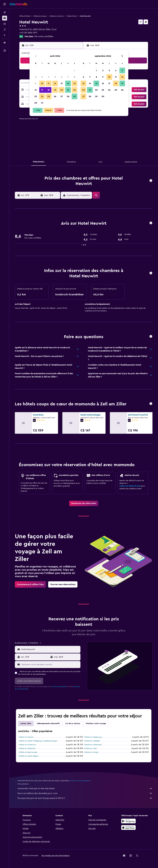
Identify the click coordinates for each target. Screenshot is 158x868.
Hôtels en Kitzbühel (27, 748)
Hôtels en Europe (40, 16)
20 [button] (62, 90)
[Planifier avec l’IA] (5, 35)
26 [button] (55, 96)
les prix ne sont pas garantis (80, 781)
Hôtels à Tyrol (72, 16)
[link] (84, 503)
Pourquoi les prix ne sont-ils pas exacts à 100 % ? (85, 798)
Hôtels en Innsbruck (27, 745)
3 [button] (42, 77)
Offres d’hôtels (25, 16)
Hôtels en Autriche (57, 16)
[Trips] (5, 43)
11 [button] (49, 83)
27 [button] (62, 96)
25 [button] (49, 96)
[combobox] (50, 649)
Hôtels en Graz (90, 748)
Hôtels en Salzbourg (93, 737)
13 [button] (62, 83)
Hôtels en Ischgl (91, 752)
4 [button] (49, 77)
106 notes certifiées (44, 36)
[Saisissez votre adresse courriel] (50, 665)
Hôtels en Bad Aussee (28, 752)
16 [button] (36, 90)
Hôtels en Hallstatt (92, 741)
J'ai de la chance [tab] (73, 724)
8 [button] (75, 77)
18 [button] (49, 90)
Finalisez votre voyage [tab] (96, 724)
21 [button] (68, 90)
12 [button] (55, 83)
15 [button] (75, 83)
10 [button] (42, 83)
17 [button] (42, 90)
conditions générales (58, 687)
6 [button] (62, 77)
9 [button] (36, 83)
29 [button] (74, 96)
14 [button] (68, 83)
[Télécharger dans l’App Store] (128, 827)
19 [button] (55, 90)
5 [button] (55, 77)
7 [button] (68, 77)
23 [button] (36, 96)
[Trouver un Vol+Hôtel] (5, 29)
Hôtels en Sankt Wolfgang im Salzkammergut (38, 741)
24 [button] (42, 96)
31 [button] (42, 103)
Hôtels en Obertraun (93, 745)
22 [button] (74, 90)
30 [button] (36, 103)
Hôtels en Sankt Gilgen (28, 756)
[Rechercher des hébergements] (5, 18)
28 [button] (68, 96)
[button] (5, 4)
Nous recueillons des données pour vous (85, 793)
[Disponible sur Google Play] (128, 821)
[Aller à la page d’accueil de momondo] (18, 4)
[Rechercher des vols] (5, 12)
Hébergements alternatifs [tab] (48, 724)
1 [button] (74, 70)
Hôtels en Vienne (26, 737)
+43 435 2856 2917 (28, 33)
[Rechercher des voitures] (5, 24)
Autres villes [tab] (26, 724)
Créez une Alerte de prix (130, 486)
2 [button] (36, 77)
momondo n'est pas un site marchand (85, 788)
